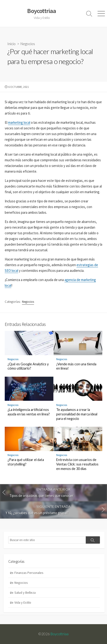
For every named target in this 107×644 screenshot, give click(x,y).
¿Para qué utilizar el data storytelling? (26, 462)
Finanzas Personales (29, 573)
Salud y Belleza (25, 593)
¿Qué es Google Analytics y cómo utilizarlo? (28, 366)
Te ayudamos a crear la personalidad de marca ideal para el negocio (77, 414)
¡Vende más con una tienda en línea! (76, 366)
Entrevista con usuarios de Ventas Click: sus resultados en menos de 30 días (77, 464)
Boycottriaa (60, 634)
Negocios (28, 44)
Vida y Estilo (23, 602)
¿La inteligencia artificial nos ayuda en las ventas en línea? (29, 412)
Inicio (11, 44)
